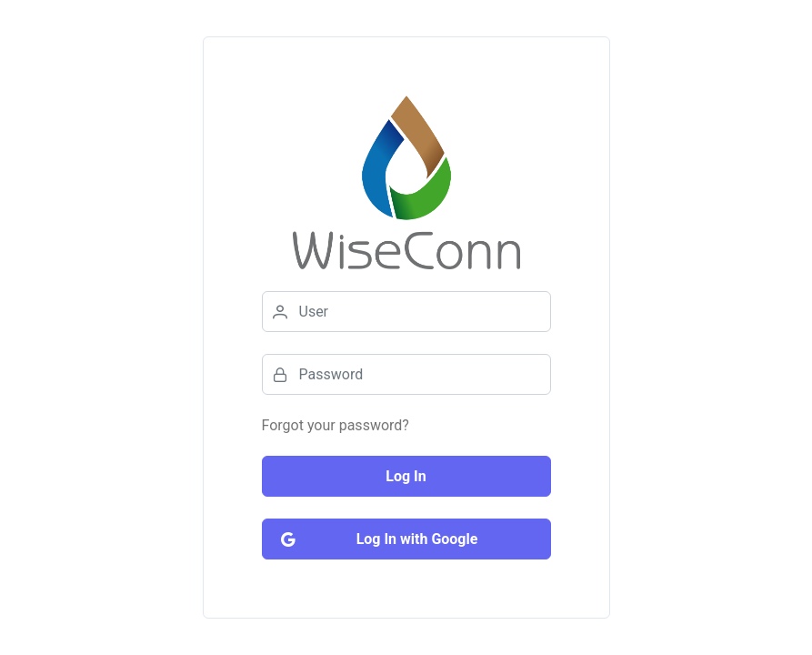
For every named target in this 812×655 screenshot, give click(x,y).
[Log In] (406, 476)
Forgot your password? (336, 425)
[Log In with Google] (406, 539)
